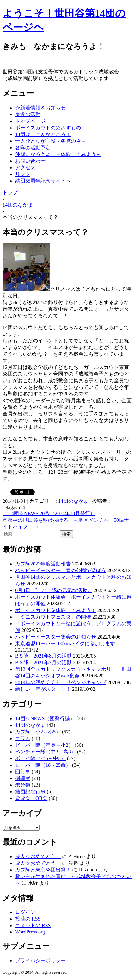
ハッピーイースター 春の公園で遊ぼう (61, 570)
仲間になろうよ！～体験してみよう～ (58, 154)
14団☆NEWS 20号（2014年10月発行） (49, 513)
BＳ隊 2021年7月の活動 (43, 662)
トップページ (30, 121)
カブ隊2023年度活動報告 (43, 564)
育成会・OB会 (31, 798)
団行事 (23, 772)
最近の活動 (28, 114)
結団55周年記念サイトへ (43, 181)
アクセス (25, 168)
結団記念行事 (30, 792)
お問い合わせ (30, 161)
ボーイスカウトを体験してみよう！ (56, 610)
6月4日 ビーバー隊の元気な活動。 (54, 590)
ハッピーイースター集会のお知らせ (56, 637)
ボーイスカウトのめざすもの (48, 128)
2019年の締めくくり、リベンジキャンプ (61, 682)
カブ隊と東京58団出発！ (43, 870)
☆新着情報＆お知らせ (40, 108)
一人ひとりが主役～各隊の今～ (51, 141)
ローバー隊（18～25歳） (43, 765)
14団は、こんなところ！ (43, 134)
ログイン (25, 912)
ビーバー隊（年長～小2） (44, 745)
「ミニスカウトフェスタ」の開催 (53, 617)
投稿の (28, 919)
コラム (23, 738)
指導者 (23, 778)
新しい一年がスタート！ (43, 689)
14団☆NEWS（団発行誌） (45, 718)
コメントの (33, 925)
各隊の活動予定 (33, 148)
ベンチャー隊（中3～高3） (46, 752)
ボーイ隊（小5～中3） (40, 758)
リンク (23, 174)
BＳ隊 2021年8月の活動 (43, 656)
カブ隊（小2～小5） (38, 732)
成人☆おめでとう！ (38, 856)
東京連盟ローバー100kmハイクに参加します (65, 643)
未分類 (23, 785)
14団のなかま (73, 501)
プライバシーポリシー (40, 961)
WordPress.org (30, 932)
